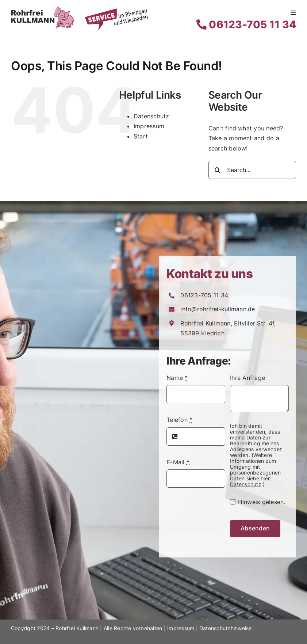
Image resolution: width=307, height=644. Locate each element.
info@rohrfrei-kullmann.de (218, 309)
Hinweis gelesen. (262, 502)
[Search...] (252, 170)
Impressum (149, 126)
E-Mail (178, 462)
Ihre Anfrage (247, 378)
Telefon (179, 420)
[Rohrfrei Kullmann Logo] (42, 9)
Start (141, 136)
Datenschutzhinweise (226, 628)
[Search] (218, 170)
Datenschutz (151, 116)
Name (177, 378)
